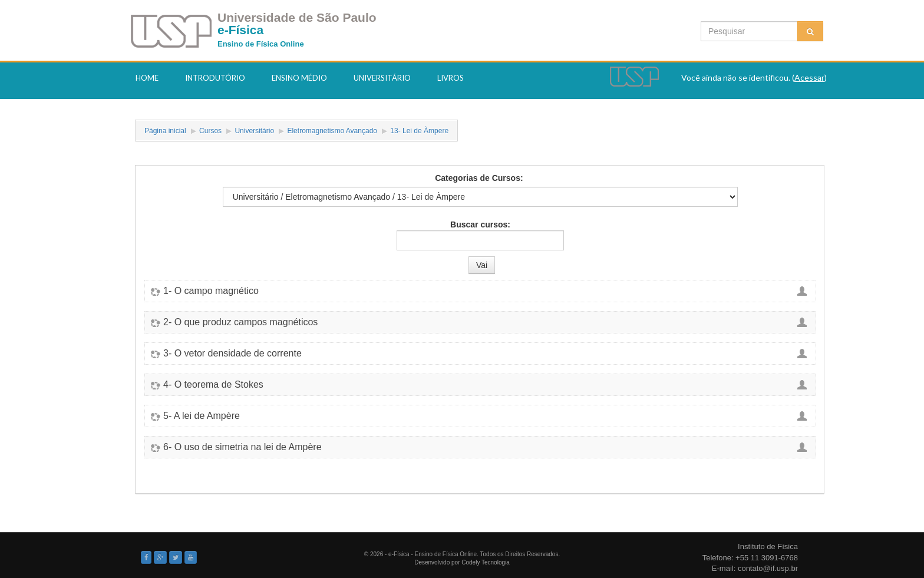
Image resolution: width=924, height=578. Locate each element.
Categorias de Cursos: (479, 178)
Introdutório (215, 78)
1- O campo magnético (211, 291)
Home (147, 78)
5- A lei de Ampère (202, 416)
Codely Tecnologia (486, 562)
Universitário (382, 78)
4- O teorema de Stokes (213, 385)
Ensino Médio (299, 78)
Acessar (809, 77)
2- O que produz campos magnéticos (240, 322)
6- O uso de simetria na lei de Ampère (242, 447)
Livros (451, 78)
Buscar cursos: (480, 224)
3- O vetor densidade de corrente (232, 354)
